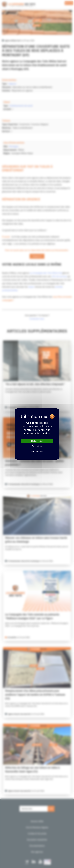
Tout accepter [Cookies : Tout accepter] (37, 441)
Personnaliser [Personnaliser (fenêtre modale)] (37, 452)
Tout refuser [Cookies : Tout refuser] (37, 446)
